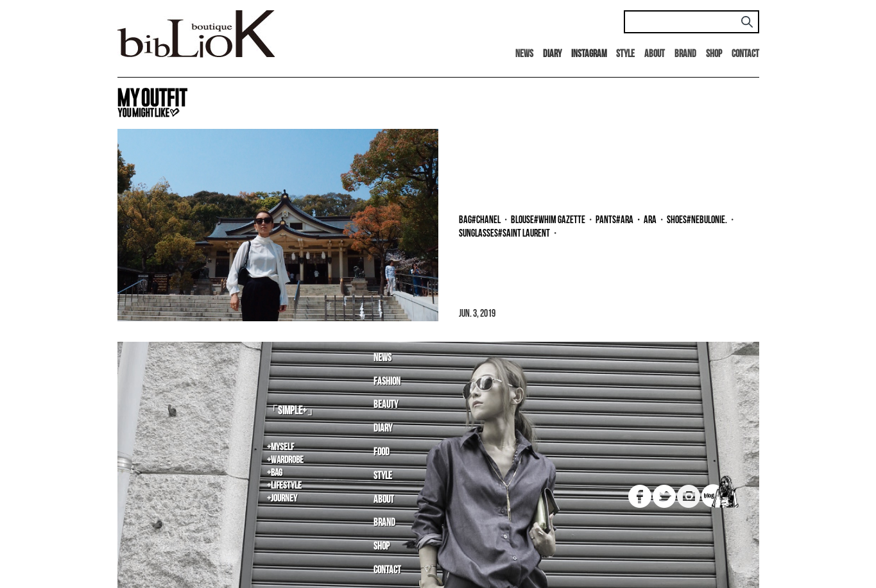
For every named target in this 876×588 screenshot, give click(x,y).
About (655, 54)
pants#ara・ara (626, 220)
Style (625, 54)
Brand (685, 54)
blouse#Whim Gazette (548, 220)
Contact (745, 54)
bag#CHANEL (480, 220)
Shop (714, 54)
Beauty (386, 405)
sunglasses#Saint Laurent (504, 234)
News (524, 54)
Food (382, 452)
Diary (383, 429)
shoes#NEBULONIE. (697, 220)
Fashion (387, 382)
